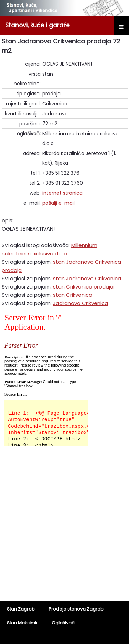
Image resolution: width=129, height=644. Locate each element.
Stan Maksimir (22, 623)
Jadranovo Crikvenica (80, 303)
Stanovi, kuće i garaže (37, 25)
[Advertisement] (64, 528)
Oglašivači (63, 623)
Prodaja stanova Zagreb (76, 609)
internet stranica (62, 193)
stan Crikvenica (73, 295)
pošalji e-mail (58, 203)
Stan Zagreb (21, 609)
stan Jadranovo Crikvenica (87, 278)
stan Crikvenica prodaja (83, 287)
